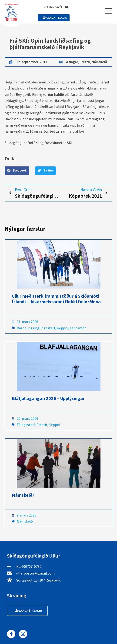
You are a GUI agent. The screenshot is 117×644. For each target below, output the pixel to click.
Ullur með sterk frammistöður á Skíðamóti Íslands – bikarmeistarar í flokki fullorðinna (56, 299)
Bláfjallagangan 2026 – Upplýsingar (48, 398)
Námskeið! (23, 495)
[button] (17, 171)
